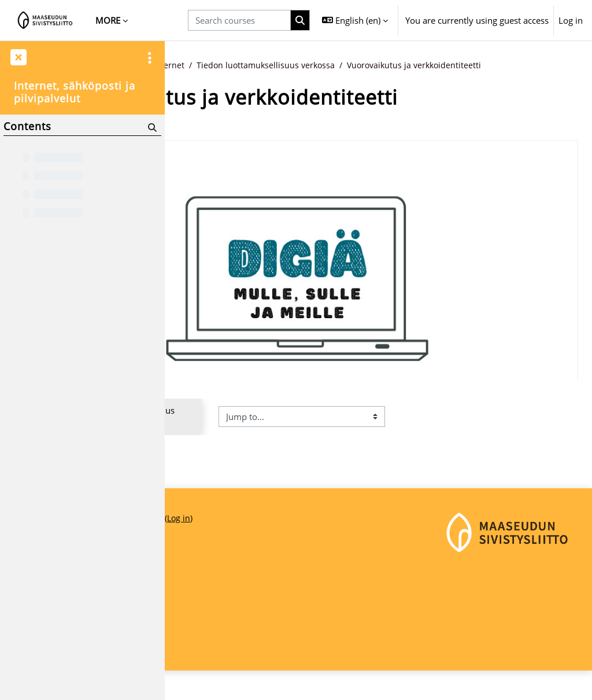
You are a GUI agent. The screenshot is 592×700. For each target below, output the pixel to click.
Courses (232, 65)
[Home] (45, 20)
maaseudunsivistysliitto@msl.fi (235, 657)
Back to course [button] (219, 138)
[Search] (151, 128)
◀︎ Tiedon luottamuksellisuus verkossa (246, 436)
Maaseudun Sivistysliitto (222, 618)
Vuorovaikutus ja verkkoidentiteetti (261, 78)
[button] (355, 20)
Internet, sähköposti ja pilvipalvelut (75, 93)
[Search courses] (239, 20)
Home (191, 65)
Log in (571, 20)
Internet (327, 65)
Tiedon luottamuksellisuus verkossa (427, 65)
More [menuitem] (108, 20)
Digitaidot (280, 65)
